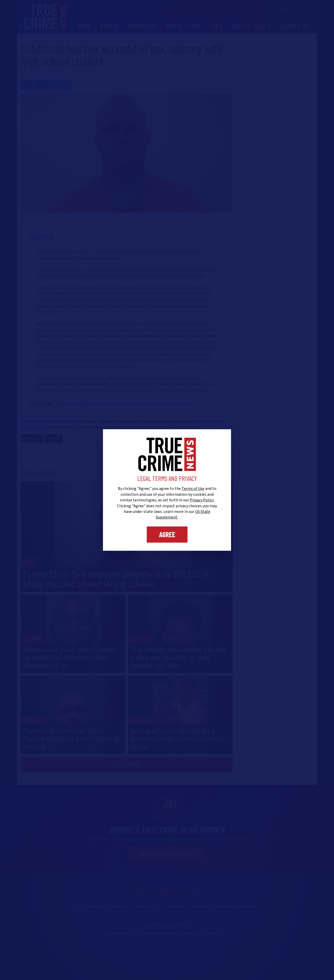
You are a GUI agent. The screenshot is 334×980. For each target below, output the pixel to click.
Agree (167, 534)
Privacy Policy (202, 500)
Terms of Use (193, 489)
